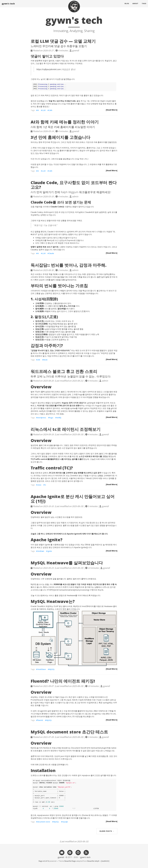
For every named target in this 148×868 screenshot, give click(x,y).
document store (44, 822)
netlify (59, 418)
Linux (39, 485)
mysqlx (65, 822)
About (135, 5)
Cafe (50, 110)
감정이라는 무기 (93, 274)
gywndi (61, 857)
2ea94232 (105, 861)
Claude (51, 253)
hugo (51, 418)
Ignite (50, 551)
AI (38, 110)
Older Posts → (107, 831)
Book (45, 360)
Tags (144, 5)
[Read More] (112, 110)
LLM (44, 110)
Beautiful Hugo (70, 861)
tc (45, 485)
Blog (127, 5)
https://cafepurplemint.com (49, 69)
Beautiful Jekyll (93, 861)
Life (39, 360)
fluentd (40, 720)
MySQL (52, 669)
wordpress (42, 418)
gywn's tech (8, 5)
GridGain (41, 551)
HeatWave (42, 669)
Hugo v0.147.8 (44, 861)
